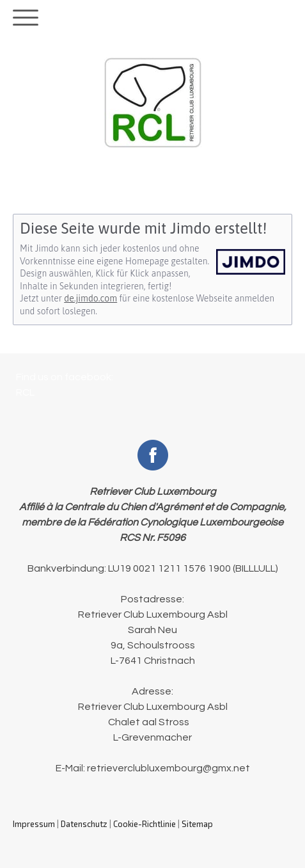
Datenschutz (84, 824)
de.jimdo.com (90, 298)
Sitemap (197, 824)
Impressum (34, 824)
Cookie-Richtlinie (145, 824)
